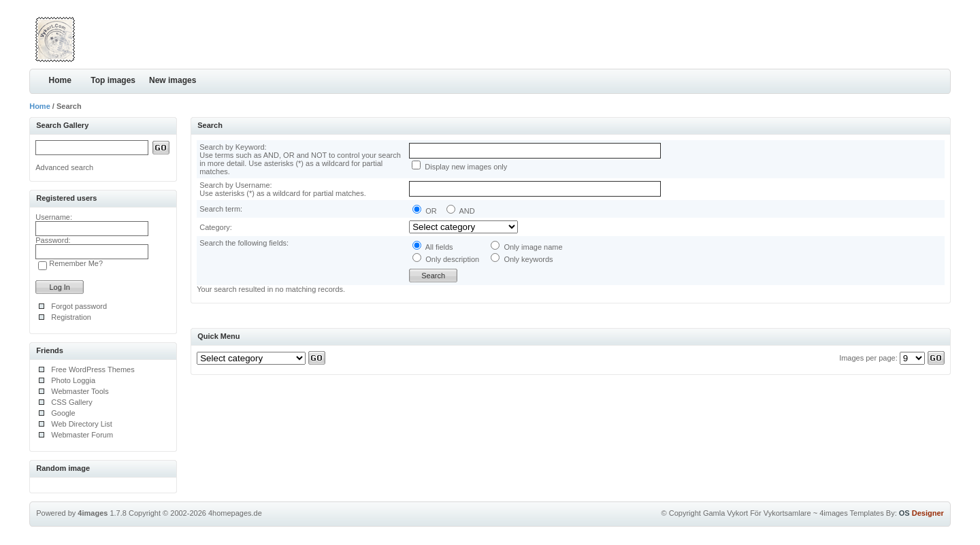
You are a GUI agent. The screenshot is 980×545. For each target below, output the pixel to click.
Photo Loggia (73, 380)
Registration (71, 317)
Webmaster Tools (80, 391)
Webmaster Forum (82, 435)
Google (63, 413)
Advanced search (64, 167)
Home (60, 80)
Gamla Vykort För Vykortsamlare (757, 513)
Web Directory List (82, 424)
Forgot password (79, 306)
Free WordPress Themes (93, 369)
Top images (113, 80)
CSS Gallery (72, 402)
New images (173, 80)
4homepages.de (235, 513)
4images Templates (852, 513)
